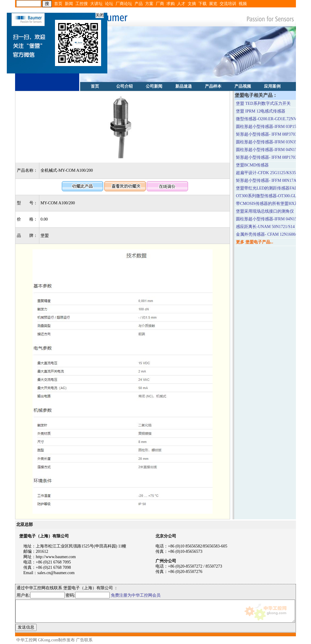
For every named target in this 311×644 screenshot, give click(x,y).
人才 (181, 4)
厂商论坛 (124, 4)
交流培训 (228, 4)
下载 (203, 4)
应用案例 (272, 86)
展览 (213, 4)
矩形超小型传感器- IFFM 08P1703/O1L (271, 157)
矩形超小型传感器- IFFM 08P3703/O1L (271, 134)
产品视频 (243, 86)
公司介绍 (124, 86)
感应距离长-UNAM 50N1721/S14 (265, 227)
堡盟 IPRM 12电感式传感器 (261, 111)
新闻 (69, 4)
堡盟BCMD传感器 (252, 165)
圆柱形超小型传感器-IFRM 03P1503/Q (270, 127)
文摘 (192, 4)
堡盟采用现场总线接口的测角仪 (265, 211)
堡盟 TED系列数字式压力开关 (263, 103)
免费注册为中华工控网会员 (136, 595)
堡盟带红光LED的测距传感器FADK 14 (271, 188)
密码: (88, 595)
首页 (58, 4)
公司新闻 (154, 86)
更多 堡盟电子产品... (255, 242)
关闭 (98, 13)
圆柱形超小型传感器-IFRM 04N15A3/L (271, 150)
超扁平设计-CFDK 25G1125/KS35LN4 (270, 173)
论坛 (109, 4)
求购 (171, 4)
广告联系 (84, 640)
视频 (243, 4)
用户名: (41, 595)
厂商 (160, 4)
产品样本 (213, 86)
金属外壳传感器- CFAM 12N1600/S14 (269, 234)
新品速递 (184, 86)
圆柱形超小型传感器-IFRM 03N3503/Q (271, 142)
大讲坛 (96, 4)
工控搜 (82, 4)
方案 (149, 4)
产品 (139, 4)
